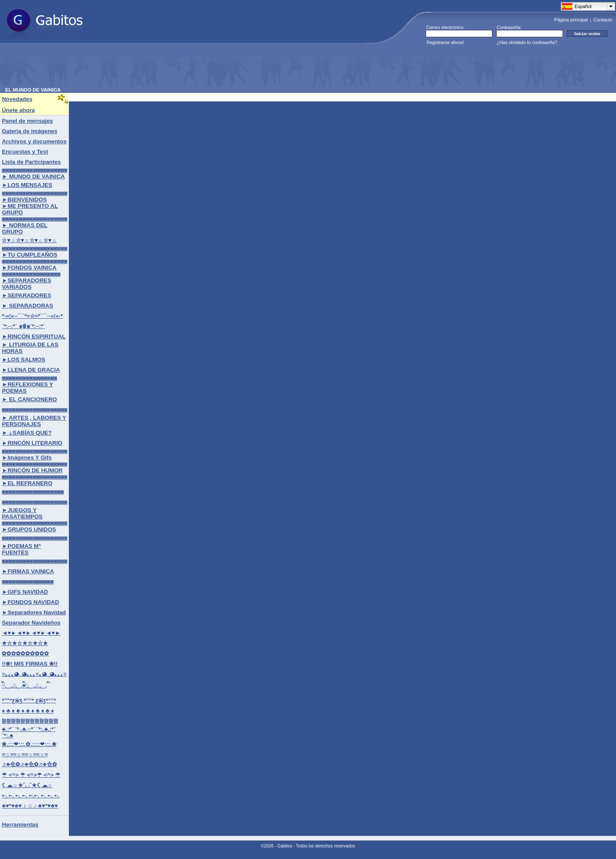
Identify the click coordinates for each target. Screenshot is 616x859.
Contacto (603, 20)
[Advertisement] (161, 68)
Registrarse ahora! (445, 42)
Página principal (571, 20)
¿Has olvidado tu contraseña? (527, 42)
